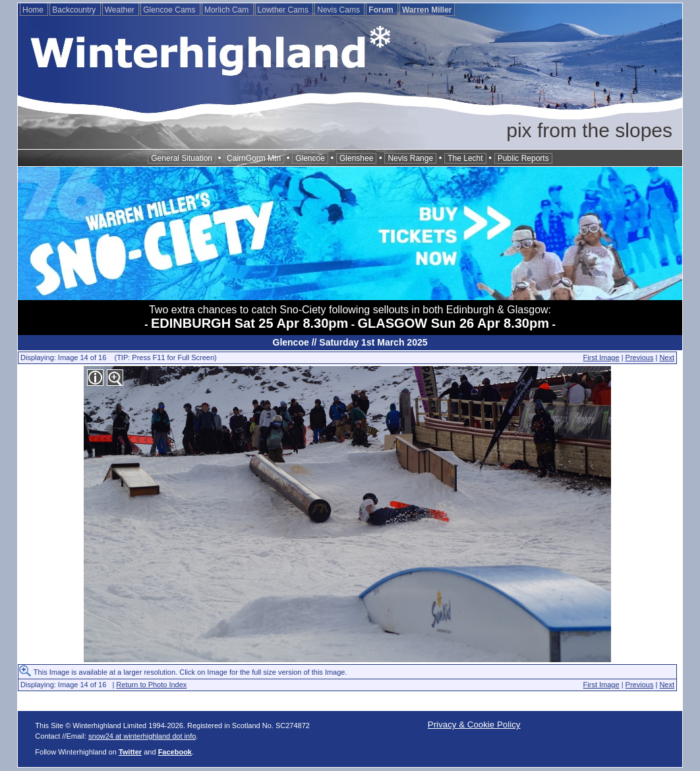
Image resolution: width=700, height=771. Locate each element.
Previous (640, 357)
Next (667, 357)
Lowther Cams (284, 10)
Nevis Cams (339, 10)
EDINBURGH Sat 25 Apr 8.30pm (249, 323)
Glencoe (310, 158)
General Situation (182, 158)
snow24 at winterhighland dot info (142, 736)
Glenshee (356, 158)
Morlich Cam (228, 10)
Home (34, 10)
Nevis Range (410, 158)
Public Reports (523, 158)
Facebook (175, 752)
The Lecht (465, 158)
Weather (121, 10)
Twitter (130, 752)
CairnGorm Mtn (254, 158)
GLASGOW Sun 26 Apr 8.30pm (453, 323)
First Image (601, 357)
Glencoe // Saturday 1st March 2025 (350, 342)
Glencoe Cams (170, 10)
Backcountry (75, 10)
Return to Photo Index (151, 685)
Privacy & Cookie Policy (474, 725)
